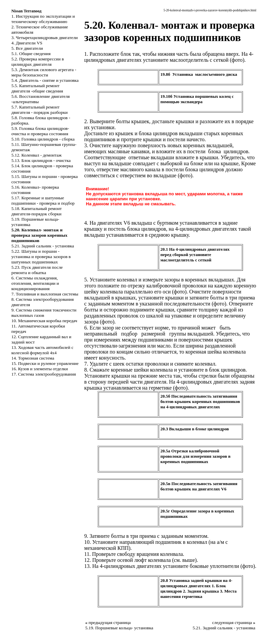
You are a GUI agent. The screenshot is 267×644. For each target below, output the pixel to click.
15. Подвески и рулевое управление (45, 363)
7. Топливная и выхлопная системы (45, 294)
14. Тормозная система (33, 358)
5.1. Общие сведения (31, 54)
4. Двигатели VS (27, 43)
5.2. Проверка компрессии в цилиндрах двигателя (38, 62)
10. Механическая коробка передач (44, 321)
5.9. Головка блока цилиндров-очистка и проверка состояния (40, 131)
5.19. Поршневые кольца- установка (119, 628)
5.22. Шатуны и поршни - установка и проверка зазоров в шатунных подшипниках (41, 257)
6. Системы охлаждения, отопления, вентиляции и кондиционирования (35, 283)
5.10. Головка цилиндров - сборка (43, 139)
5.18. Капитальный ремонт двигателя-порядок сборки (37, 211)
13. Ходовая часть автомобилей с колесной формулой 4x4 (42, 350)
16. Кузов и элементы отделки (40, 369)
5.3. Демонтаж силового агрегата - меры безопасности (44, 72)
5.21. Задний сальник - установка (43, 246)
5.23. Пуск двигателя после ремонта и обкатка (37, 270)
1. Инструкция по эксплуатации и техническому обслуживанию (43, 19)
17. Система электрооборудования (44, 374)
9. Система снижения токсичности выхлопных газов (44, 313)
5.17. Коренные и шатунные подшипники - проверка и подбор (43, 200)
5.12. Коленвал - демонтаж (36, 155)
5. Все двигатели (27, 48)
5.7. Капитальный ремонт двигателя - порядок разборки (39, 110)
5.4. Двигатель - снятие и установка (45, 80)
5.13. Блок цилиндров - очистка (41, 160)
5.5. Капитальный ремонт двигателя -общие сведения (37, 88)
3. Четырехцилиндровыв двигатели (45, 38)
